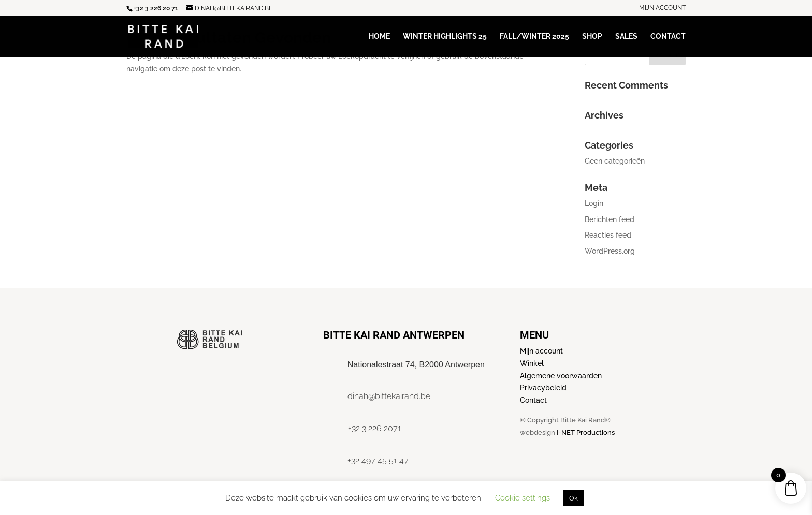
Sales (626, 36)
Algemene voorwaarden (561, 376)
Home (379, 36)
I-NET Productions (586, 432)
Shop (592, 36)
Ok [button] (574, 498)
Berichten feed (610, 219)
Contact (668, 36)
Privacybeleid (543, 388)
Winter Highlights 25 (445, 36)
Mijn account (662, 8)
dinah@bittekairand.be (389, 396)
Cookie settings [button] (523, 498)
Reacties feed (608, 235)
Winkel (532, 363)
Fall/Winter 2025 (534, 36)
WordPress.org (610, 251)
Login (594, 203)
